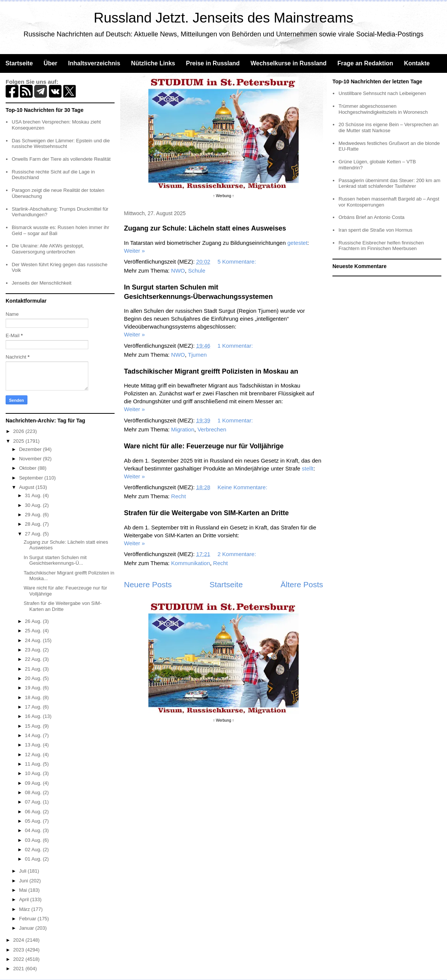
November (31, 459)
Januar (27, 928)
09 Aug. (34, 783)
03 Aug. (34, 840)
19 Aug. (34, 688)
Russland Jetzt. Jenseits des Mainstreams (224, 18)
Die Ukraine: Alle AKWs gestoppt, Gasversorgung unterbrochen (48, 249)
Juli (23, 871)
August (27, 487)
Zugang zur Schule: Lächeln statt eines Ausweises (205, 228)
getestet (297, 243)
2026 (19, 431)
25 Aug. (34, 631)
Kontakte (417, 63)
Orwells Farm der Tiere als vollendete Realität (61, 159)
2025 (19, 441)
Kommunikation (191, 563)
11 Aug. (34, 764)
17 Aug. (34, 707)
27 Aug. (34, 534)
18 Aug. (34, 697)
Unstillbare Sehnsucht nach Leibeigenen (382, 93)
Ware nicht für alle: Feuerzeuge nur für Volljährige (204, 446)
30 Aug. (34, 505)
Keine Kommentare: (243, 487)
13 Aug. (34, 745)
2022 (19, 959)
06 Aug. (34, 812)
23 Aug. (34, 650)
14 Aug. (34, 735)
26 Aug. (34, 621)
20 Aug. (34, 678)
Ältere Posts (302, 584)
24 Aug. (34, 640)
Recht (179, 496)
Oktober (29, 468)
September (32, 478)
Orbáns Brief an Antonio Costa (371, 217)
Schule (197, 271)
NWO (178, 271)
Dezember (31, 449)
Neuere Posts (148, 584)
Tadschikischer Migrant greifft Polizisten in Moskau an (211, 371)
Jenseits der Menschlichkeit (42, 283)
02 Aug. (34, 850)
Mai (24, 890)
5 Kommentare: (238, 262)
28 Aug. (34, 524)
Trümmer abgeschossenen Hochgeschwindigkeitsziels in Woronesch (383, 109)
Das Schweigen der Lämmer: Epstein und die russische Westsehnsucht (61, 144)
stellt (308, 468)
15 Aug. (34, 726)
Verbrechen (212, 429)
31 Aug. (34, 495)
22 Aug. (34, 659)
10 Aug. (34, 773)
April (25, 899)
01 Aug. (34, 859)
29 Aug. (34, 515)
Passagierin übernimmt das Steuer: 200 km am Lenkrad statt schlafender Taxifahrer (389, 183)
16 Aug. (34, 716)
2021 (19, 969)
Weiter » (134, 251)
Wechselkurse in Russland (288, 63)
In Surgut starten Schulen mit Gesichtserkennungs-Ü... (55, 560)
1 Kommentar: (236, 346)
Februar (28, 919)
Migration (183, 429)
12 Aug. (34, 755)
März (25, 909)
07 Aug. (34, 802)
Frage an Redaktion (365, 63)
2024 (19, 940)
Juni (24, 881)
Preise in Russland (213, 63)
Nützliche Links (153, 63)
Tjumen (197, 355)
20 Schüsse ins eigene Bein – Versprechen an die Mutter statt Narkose (388, 127)
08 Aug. (34, 792)
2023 (19, 950)
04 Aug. (34, 830)
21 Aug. (34, 669)
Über (50, 63)
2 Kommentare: (238, 554)
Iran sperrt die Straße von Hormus (375, 230)
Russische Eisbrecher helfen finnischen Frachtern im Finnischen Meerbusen (381, 246)
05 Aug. (34, 821)
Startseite (19, 63)
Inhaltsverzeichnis (94, 63)
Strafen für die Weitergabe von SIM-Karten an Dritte (206, 513)
